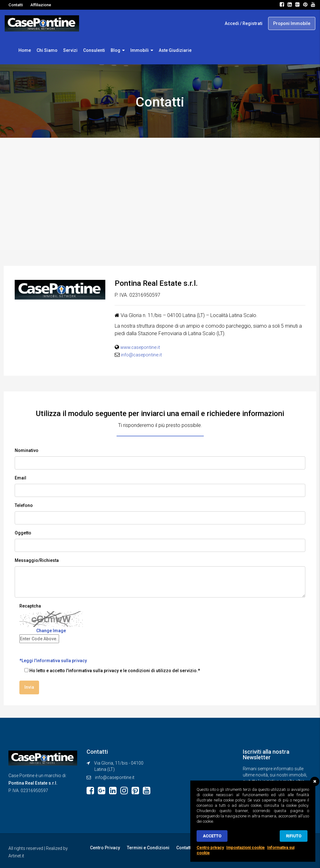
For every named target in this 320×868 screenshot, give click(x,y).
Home (25, 50)
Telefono (24, 505)
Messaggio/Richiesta (37, 560)
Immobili (140, 50)
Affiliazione (41, 5)
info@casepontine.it (143, 355)
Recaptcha (30, 606)
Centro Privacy (104, 847)
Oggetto (23, 533)
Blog (115, 50)
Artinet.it (16, 855)
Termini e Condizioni (146, 847)
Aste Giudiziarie (175, 50)
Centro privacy (210, 848)
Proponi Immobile (292, 23)
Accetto (212, 836)
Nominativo (27, 450)
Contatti (16, 5)
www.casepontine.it (142, 347)
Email (20, 478)
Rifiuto (294, 836)
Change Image (51, 631)
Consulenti (94, 50)
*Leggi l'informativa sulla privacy (53, 661)
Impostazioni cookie (245, 848)
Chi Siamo (47, 50)
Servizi (70, 50)
